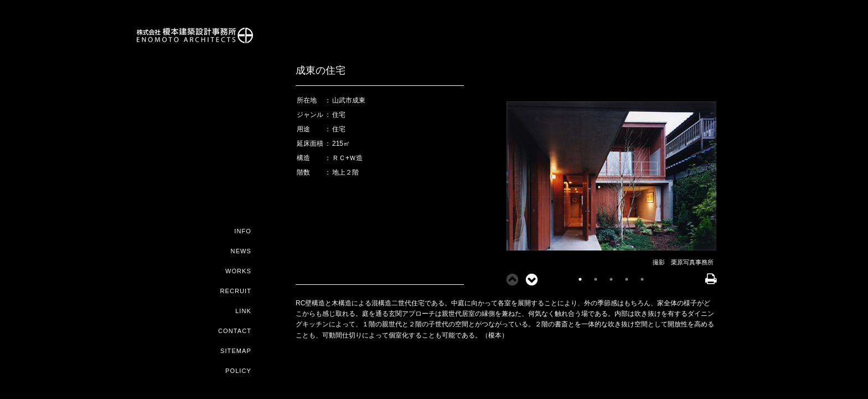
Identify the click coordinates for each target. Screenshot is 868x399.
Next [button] (528, 279)
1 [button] (580, 279)
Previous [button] (509, 279)
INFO (243, 231)
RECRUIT (236, 291)
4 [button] (627, 279)
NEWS (241, 251)
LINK (243, 311)
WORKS (238, 271)
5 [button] (642, 279)
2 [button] (596, 279)
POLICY (238, 371)
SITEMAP (236, 351)
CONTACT (235, 331)
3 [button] (611, 279)
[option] (611, 177)
